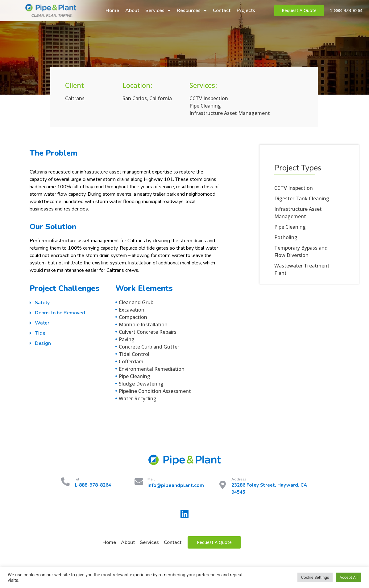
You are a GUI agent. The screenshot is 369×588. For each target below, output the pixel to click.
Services (158, 10)
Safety (42, 303)
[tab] (73, 303)
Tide (40, 333)
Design (43, 343)
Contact (222, 10)
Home (112, 10)
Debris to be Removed (60, 313)
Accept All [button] (348, 577)
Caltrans (75, 98)
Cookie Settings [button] (315, 577)
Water (42, 323)
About (132, 10)
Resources (192, 10)
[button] (299, 10)
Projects (246, 10)
